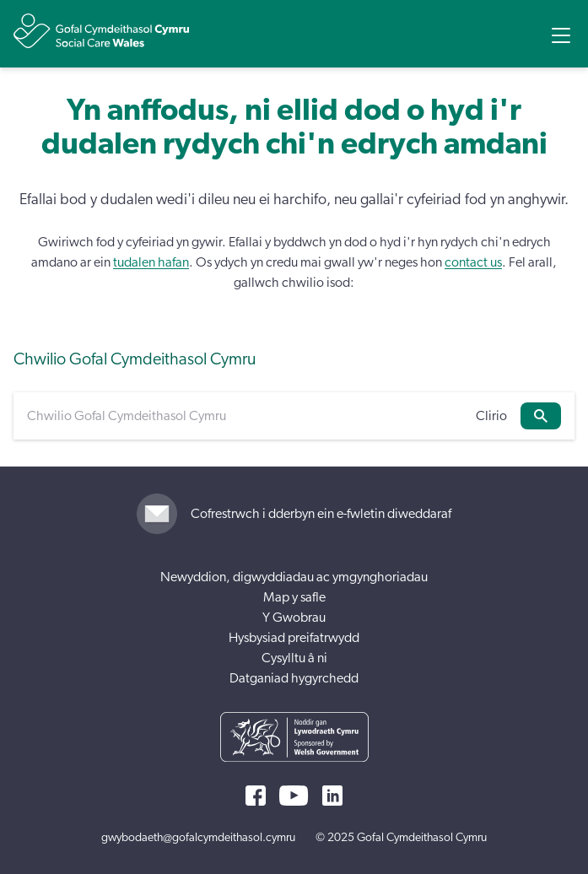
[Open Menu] (561, 35)
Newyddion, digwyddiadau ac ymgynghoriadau (294, 577)
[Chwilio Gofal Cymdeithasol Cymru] (245, 416)
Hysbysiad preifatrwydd (294, 638)
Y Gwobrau (294, 618)
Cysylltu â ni (294, 658)
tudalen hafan (151, 262)
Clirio (491, 416)
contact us (473, 262)
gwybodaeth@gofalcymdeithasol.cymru (198, 838)
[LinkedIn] (332, 796)
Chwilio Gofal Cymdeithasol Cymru (135, 359)
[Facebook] (256, 796)
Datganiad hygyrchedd (294, 678)
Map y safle (294, 597)
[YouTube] (294, 796)
